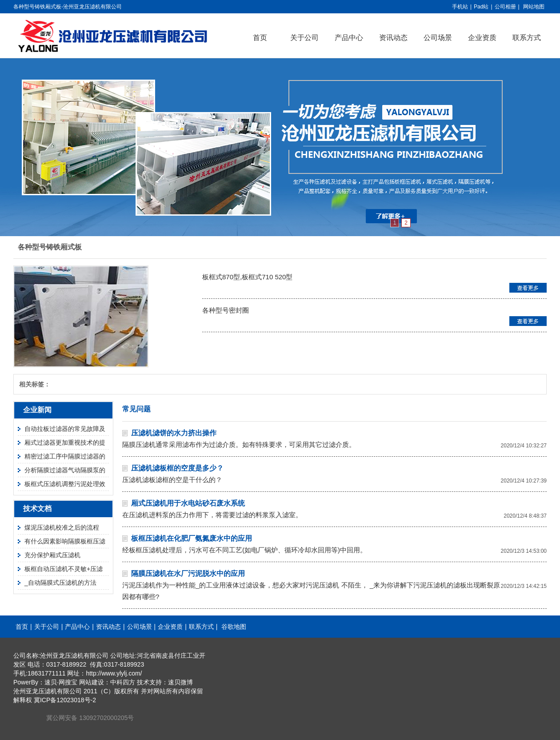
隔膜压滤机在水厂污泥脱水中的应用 (188, 573)
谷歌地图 (234, 627)
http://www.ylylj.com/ (114, 673)
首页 (260, 38)
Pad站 (481, 7)
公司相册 (505, 7)
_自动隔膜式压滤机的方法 (60, 583)
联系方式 (527, 38)
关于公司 (304, 38)
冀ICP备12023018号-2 (65, 700)
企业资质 (482, 38)
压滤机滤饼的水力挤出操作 (174, 433)
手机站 (460, 7)
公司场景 (438, 38)
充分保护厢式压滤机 (52, 555)
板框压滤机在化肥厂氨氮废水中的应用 (192, 538)
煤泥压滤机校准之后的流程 (62, 527)
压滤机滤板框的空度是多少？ (177, 468)
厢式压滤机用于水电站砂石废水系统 (188, 503)
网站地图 (534, 7)
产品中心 (349, 38)
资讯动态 (393, 38)
